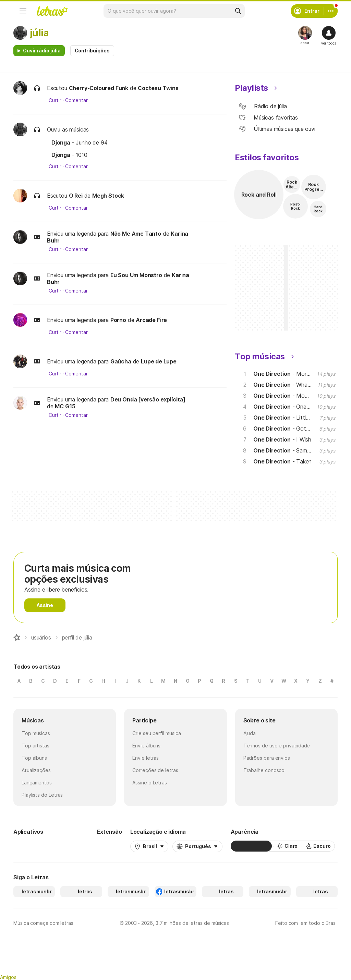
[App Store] (72, 846)
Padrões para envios (267, 758)
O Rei (76, 196)
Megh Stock (108, 196)
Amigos (8, 977)
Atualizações (36, 770)
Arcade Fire (151, 320)
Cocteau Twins (158, 88)
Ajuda (250, 733)
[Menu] (23, 11)
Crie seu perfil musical (157, 733)
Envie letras (146, 758)
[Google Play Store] (32, 846)
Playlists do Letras (42, 795)
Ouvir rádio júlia (42, 51)
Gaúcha (121, 361)
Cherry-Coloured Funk (99, 88)
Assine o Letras (150, 783)
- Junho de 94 (80, 142)
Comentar (76, 100)
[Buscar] (238, 11)
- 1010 (69, 155)
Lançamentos (37, 783)
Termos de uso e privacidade (277, 746)
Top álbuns (34, 758)
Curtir (55, 100)
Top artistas (35, 746)
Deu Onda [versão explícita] (148, 399)
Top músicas (36, 733)
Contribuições (92, 51)
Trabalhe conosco (264, 770)
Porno (118, 320)
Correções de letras (155, 770)
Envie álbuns (146, 746)
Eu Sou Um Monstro (136, 275)
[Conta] (331, 11)
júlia (39, 33)
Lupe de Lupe (159, 361)
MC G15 (65, 406)
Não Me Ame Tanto (136, 234)
